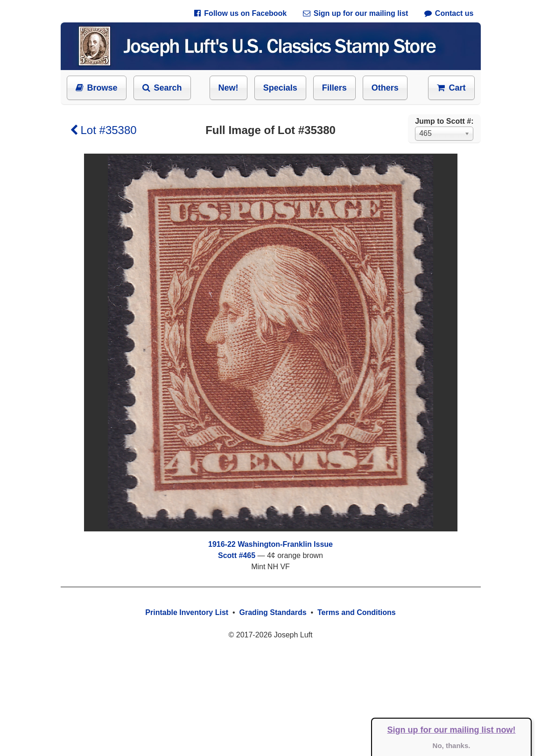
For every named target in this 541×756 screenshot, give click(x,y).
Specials (280, 88)
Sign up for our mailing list (356, 13)
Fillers (334, 88)
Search (162, 88)
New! (228, 88)
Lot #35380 (103, 130)
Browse (97, 88)
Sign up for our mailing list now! (452, 730)
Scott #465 (237, 555)
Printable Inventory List (187, 612)
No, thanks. (452, 745)
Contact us (449, 13)
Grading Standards (273, 612)
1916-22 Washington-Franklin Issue (270, 544)
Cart (451, 88)
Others (385, 88)
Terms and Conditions (357, 612)
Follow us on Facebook (240, 13)
